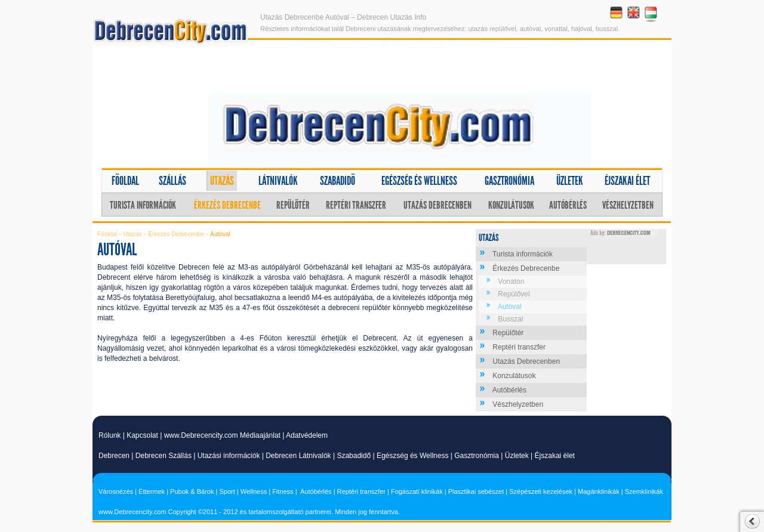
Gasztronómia (509, 181)
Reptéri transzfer (356, 205)
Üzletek (570, 181)
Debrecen (114, 456)
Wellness (254, 491)
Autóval (510, 307)
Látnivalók (278, 181)
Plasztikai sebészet (476, 491)
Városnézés (116, 491)
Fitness (283, 491)
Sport (227, 491)
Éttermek (152, 491)
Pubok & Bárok (192, 491)
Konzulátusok (511, 205)
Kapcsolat (142, 435)
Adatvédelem (307, 435)
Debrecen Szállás (164, 456)
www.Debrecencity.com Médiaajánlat (222, 435)
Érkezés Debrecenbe (227, 205)
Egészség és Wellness (413, 456)
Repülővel (514, 294)
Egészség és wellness (419, 181)
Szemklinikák (644, 491)
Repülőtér (293, 205)
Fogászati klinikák (417, 491)
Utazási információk (229, 456)
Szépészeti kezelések (541, 491)
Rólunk (110, 435)
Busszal (510, 319)
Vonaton (511, 282)
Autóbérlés (568, 205)
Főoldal (125, 181)
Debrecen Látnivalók (298, 456)
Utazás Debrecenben (438, 205)
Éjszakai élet (627, 181)
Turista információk (143, 205)
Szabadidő (338, 181)
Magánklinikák (599, 491)
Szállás (172, 181)
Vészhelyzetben (628, 205)
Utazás (222, 181)
